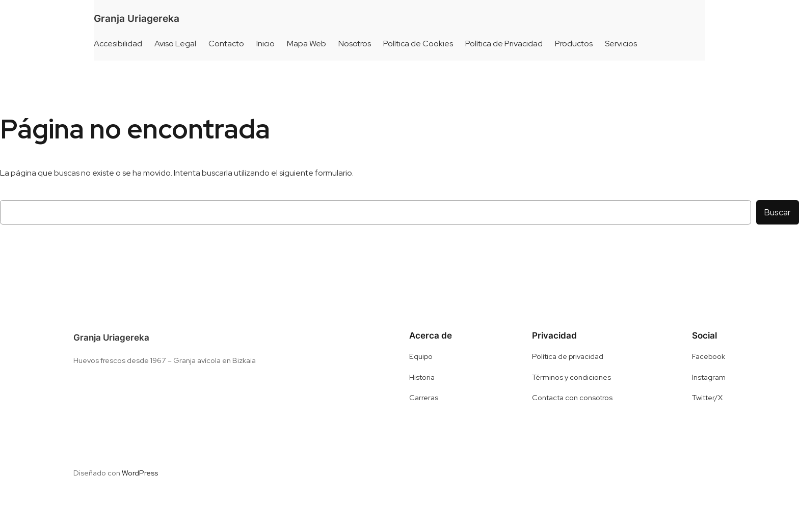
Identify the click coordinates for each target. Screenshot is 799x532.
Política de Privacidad (504, 44)
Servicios (621, 44)
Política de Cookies (418, 44)
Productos (574, 44)
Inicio (265, 44)
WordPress (140, 473)
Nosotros (355, 44)
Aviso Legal (175, 44)
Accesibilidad (118, 44)
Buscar (778, 212)
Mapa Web (307, 44)
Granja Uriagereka (137, 18)
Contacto (226, 44)
